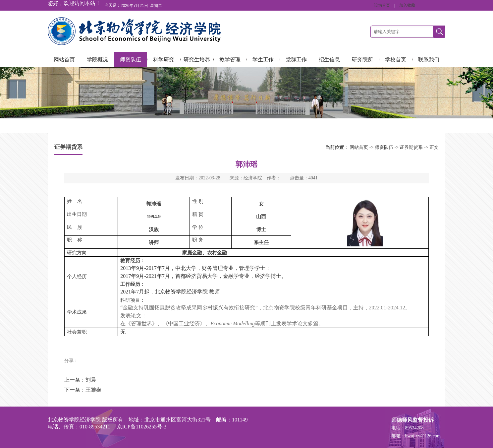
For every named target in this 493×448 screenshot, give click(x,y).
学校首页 (396, 60)
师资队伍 (131, 60)
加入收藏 (407, 5)
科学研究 (164, 60)
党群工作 (296, 60)
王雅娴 (93, 390)
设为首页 (383, 5)
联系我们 (429, 60)
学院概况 (97, 60)
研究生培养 (197, 60)
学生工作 (263, 60)
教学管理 (230, 60)
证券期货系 (411, 147)
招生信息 (329, 60)
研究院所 (362, 60)
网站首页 (64, 60)
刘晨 (91, 380)
